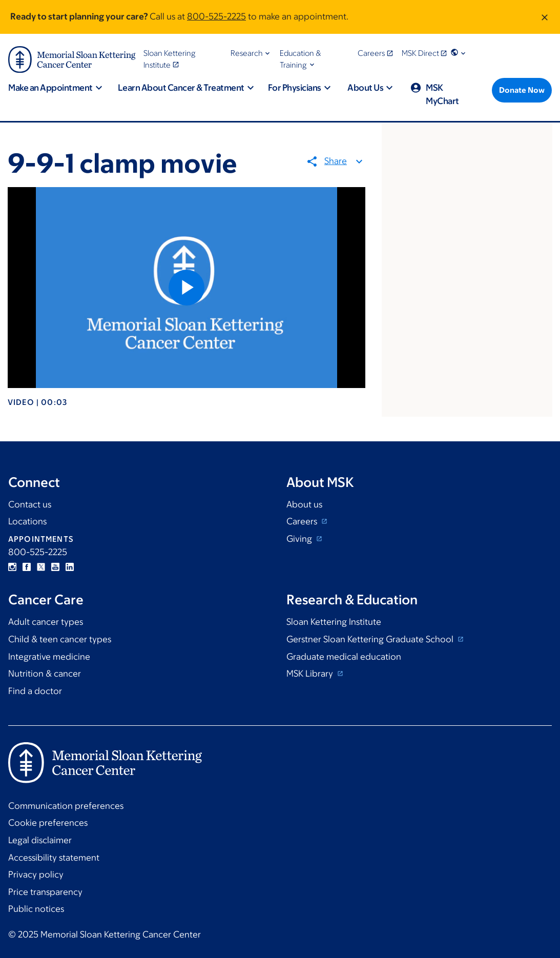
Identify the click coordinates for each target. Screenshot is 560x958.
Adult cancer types (46, 622)
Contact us (30, 504)
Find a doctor (35, 691)
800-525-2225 (216, 16)
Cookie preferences (48, 823)
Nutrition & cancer (45, 674)
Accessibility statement (54, 858)
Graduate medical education (344, 657)
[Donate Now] (522, 90)
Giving (300, 539)
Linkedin (70, 567)
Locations (27, 521)
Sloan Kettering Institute (334, 622)
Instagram (12, 567)
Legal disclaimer (40, 840)
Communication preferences (66, 806)
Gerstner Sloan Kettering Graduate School (371, 639)
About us (304, 504)
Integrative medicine (49, 657)
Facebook (27, 567)
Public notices (36, 909)
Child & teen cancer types (60, 639)
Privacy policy (36, 874)
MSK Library (311, 674)
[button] (251, 53)
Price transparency (45, 892)
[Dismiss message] (545, 17)
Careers (303, 521)
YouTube (55, 567)
